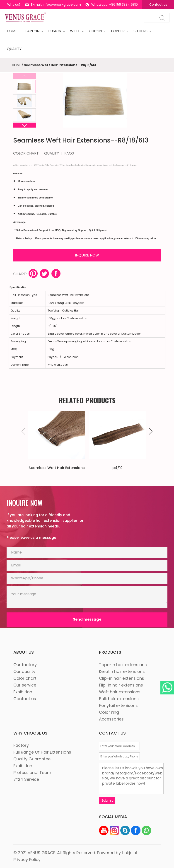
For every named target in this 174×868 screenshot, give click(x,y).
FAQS (69, 153)
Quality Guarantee (32, 759)
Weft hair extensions (120, 692)
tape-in (33, 31)
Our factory (25, 665)
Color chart (25, 678)
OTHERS (141, 31)
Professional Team (32, 772)
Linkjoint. (130, 853)
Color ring (109, 712)
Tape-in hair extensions (123, 665)
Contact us (158, 5)
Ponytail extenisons (118, 705)
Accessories (111, 719)
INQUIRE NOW (87, 255)
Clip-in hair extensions (122, 678)
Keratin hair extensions (122, 671)
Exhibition (23, 692)
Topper (118, 31)
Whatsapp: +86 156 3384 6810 (112, 5)
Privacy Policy (27, 860)
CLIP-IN (96, 31)
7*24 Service (26, 779)
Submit (107, 800)
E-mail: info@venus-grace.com (53, 5)
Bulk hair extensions (119, 699)
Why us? (14, 5)
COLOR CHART (26, 153)
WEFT (76, 31)
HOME (12, 31)
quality (14, 49)
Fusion (55, 31)
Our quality (24, 671)
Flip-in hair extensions (121, 685)
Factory (21, 745)
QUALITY (52, 153)
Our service (25, 685)
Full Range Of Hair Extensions (42, 752)
